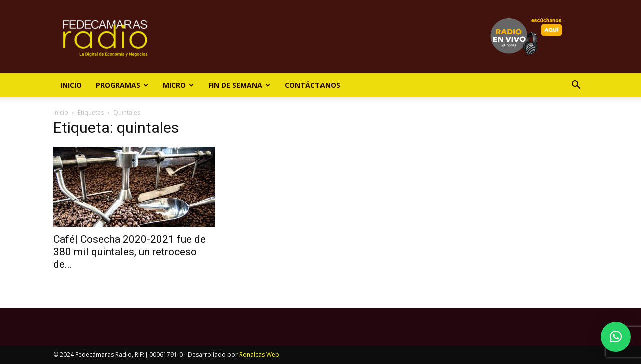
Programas (122, 85)
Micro (178, 85)
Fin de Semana (239, 85)
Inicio (71, 85)
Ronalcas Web (259, 355)
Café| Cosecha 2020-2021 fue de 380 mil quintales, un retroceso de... (129, 252)
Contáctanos (312, 85)
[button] (576, 86)
